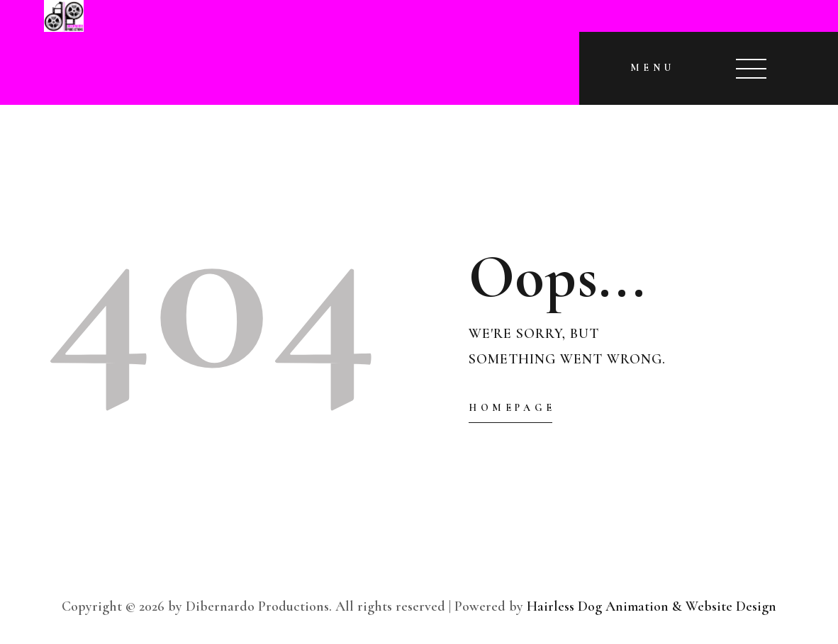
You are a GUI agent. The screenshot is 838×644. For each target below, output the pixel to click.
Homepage (512, 408)
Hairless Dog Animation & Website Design (652, 606)
